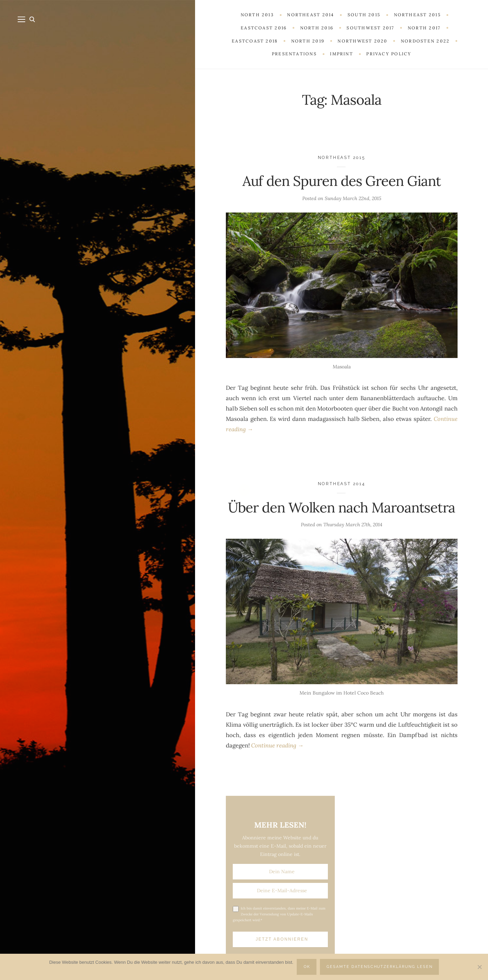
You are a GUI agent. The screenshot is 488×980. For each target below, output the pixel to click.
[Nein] (479, 967)
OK (307, 967)
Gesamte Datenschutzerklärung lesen (380, 967)
